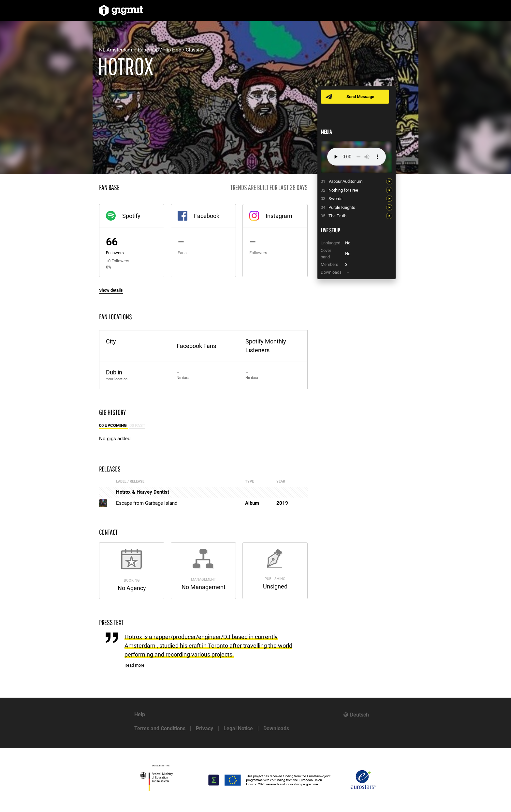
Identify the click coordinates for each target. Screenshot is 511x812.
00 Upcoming (113, 425)
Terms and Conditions (160, 728)
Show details (111, 290)
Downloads (276, 728)
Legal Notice (238, 728)
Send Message (361, 97)
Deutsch (359, 715)
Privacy (204, 728)
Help (140, 714)
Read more (134, 665)
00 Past (137, 425)
